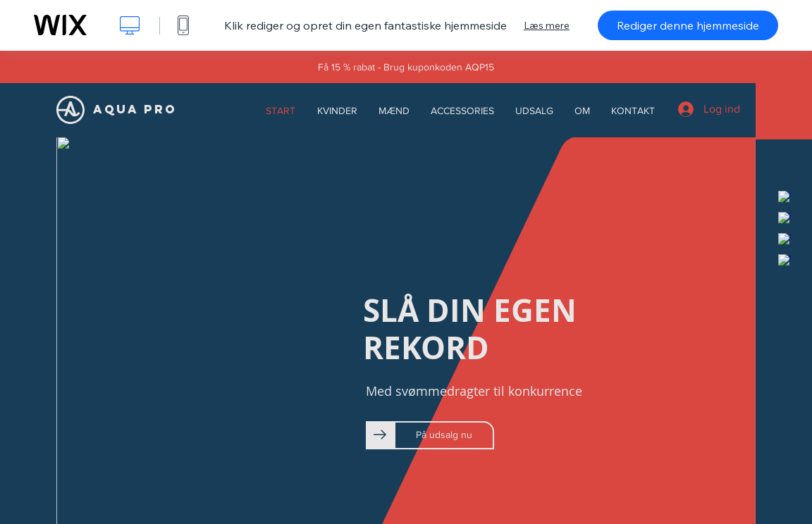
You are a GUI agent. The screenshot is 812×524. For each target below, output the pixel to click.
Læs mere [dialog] (547, 25)
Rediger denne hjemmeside (688, 25)
